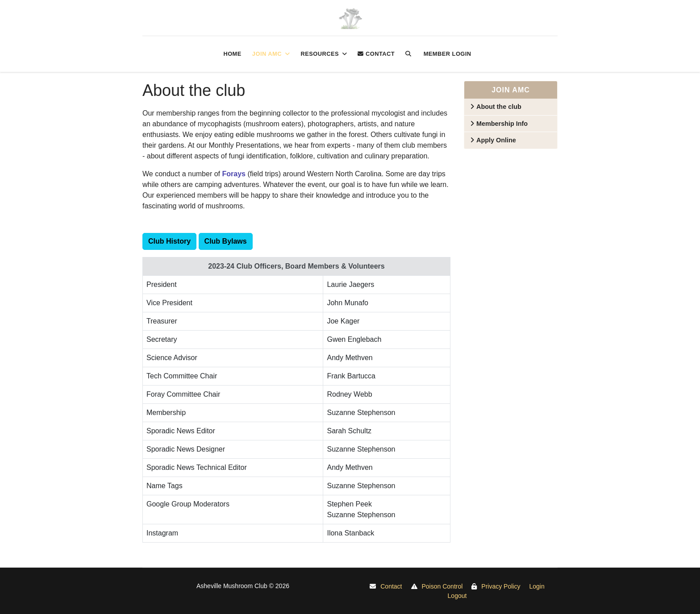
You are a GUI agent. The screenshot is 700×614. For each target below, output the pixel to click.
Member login (448, 54)
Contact (376, 54)
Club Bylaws (226, 241)
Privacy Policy (501, 586)
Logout (457, 596)
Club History (169, 241)
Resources (320, 54)
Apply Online (496, 140)
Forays (233, 174)
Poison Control (442, 586)
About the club (499, 107)
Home (232, 54)
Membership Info (502, 124)
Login (537, 586)
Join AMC (267, 54)
